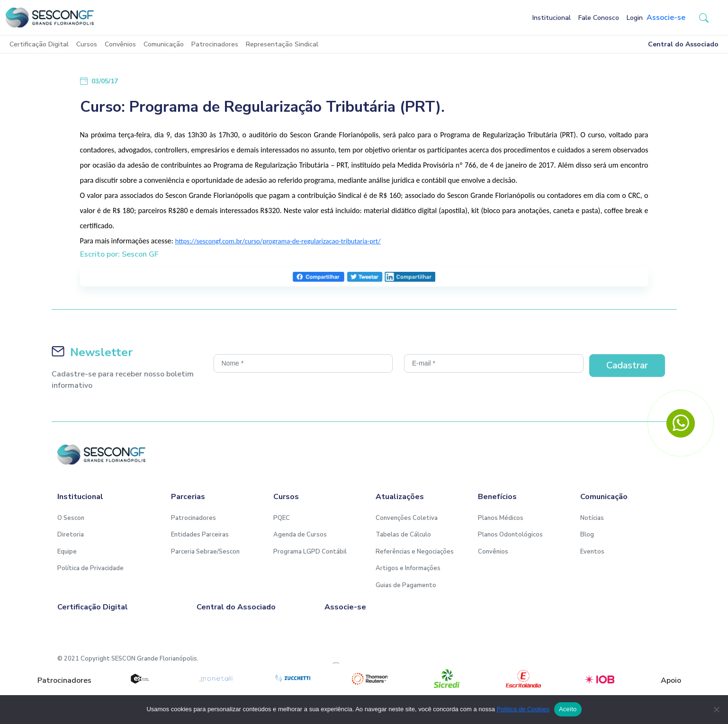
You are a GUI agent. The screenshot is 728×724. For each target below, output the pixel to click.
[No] (716, 709)
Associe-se (666, 18)
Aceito (568, 709)
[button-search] (704, 18)
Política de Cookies (523, 709)
